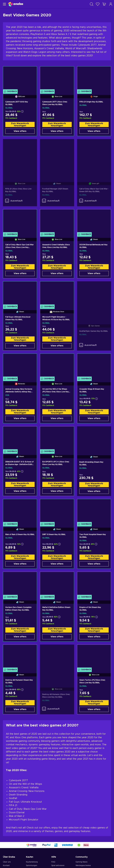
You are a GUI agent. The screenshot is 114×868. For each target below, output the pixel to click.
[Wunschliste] (98, 4)
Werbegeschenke (83, 865)
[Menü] (4, 4)
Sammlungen (32, 865)
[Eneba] (16, 4)
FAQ (53, 862)
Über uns (7, 862)
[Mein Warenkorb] (104, 4)
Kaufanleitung (32, 862)
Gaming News (81, 862)
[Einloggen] (111, 4)
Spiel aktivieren (58, 865)
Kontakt (6, 865)
